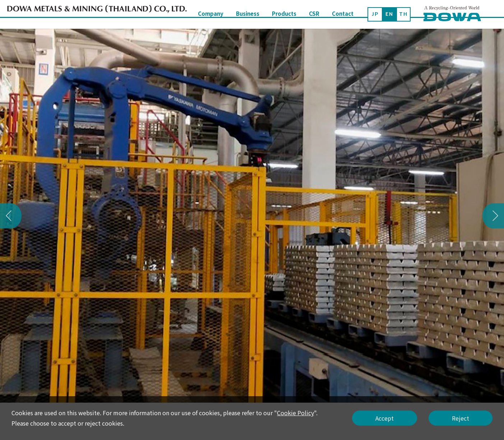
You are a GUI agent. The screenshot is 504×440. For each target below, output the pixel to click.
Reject (461, 418)
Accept (385, 418)
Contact (343, 14)
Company (211, 14)
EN (389, 14)
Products (284, 14)
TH (403, 14)
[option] (252, 216)
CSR (314, 14)
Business (248, 14)
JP (375, 14)
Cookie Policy (295, 413)
